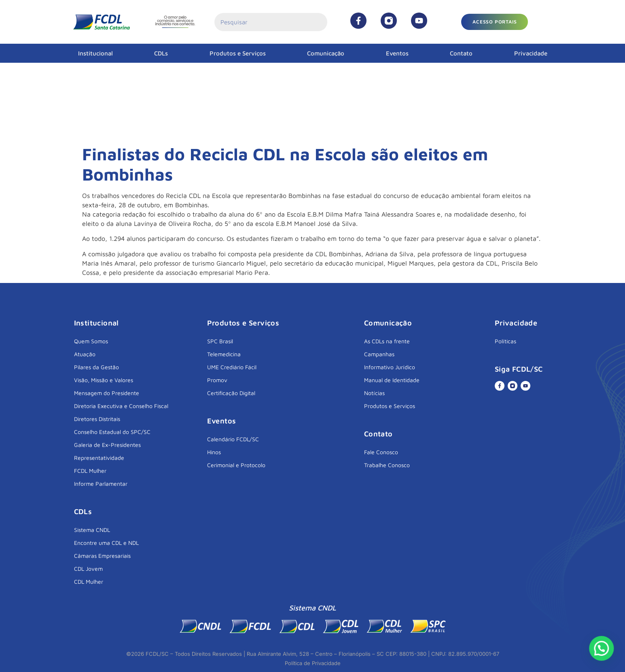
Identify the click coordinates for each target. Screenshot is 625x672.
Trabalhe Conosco (387, 465)
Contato (461, 53)
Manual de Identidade (392, 380)
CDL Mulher (89, 582)
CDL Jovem (88, 569)
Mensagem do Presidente (107, 393)
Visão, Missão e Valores (104, 380)
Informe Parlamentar (101, 484)
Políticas (505, 341)
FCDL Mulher (90, 471)
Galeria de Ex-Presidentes (107, 445)
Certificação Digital (231, 393)
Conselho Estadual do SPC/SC (112, 432)
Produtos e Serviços (238, 53)
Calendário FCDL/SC (233, 439)
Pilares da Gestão (96, 367)
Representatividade (99, 458)
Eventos (397, 53)
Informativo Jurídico (390, 367)
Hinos (214, 452)
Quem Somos (91, 341)
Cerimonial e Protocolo (236, 465)
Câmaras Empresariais (102, 556)
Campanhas (379, 354)
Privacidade (531, 53)
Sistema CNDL (92, 530)
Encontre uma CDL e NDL (106, 543)
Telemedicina (224, 354)
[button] (495, 22)
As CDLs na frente (387, 341)
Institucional (95, 53)
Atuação (85, 354)
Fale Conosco (381, 452)
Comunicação (326, 53)
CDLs (161, 53)
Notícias (374, 393)
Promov (217, 380)
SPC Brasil (220, 341)
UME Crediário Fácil (232, 367)
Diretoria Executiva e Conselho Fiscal (121, 406)
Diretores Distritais (97, 419)
